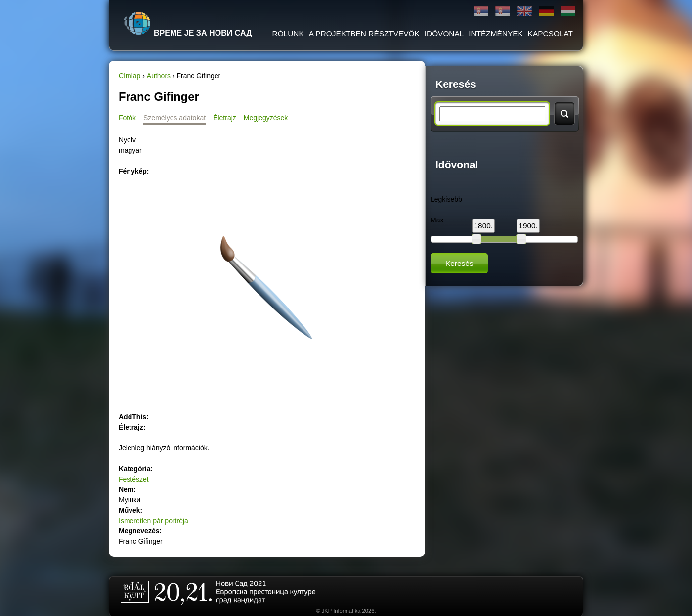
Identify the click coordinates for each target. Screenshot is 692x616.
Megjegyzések (266, 118)
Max (437, 220)
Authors (159, 76)
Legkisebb (446, 199)
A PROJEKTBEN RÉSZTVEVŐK (364, 33)
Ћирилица (481, 12)
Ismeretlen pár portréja (153, 521)
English (524, 12)
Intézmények (496, 33)
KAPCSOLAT (550, 33)
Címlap (130, 76)
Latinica (503, 12)
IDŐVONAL (444, 33)
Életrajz (225, 118)
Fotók (127, 118)
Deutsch (546, 12)
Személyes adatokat (174, 118)
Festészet (134, 479)
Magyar (568, 12)
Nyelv (127, 140)
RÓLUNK (288, 33)
